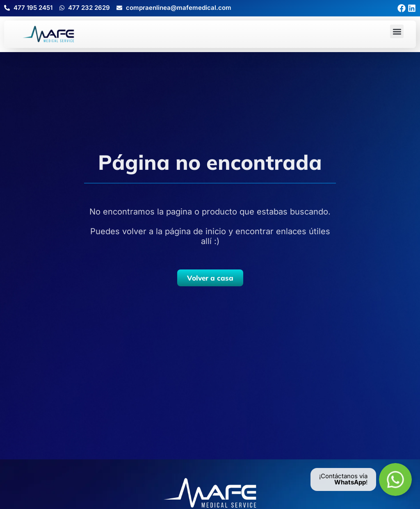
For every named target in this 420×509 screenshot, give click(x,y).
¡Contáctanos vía (343, 476)
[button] (397, 31)
